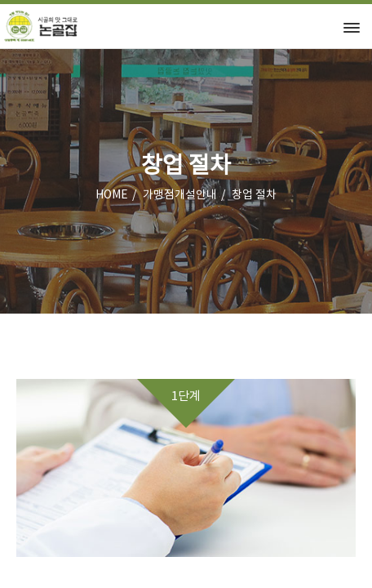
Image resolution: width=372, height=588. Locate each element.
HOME (112, 195)
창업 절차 (254, 195)
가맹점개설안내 (180, 195)
